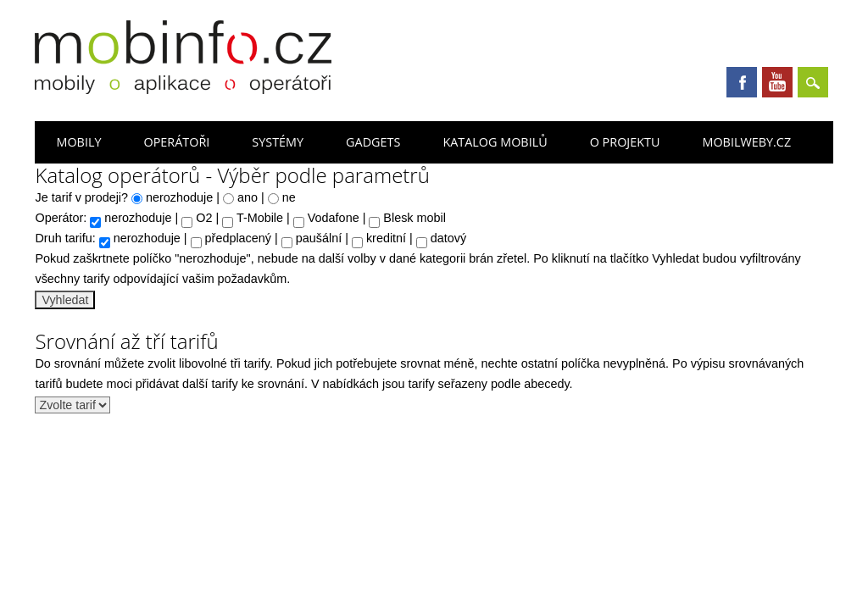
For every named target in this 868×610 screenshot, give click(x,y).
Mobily (78, 142)
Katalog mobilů (495, 142)
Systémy (278, 142)
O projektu (625, 142)
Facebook (742, 82)
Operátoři (176, 142)
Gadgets (373, 142)
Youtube (777, 82)
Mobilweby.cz (746, 142)
